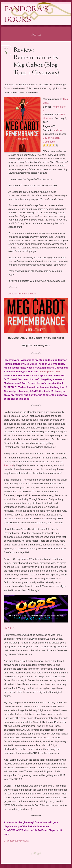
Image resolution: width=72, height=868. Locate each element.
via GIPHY (9, 628)
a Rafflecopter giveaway (17, 841)
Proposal (9, 465)
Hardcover (58, 130)
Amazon (13, 294)
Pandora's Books (27, 15)
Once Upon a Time (49, 372)
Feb (6, 49)
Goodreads (49, 142)
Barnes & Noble (28, 294)
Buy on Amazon (51, 138)
